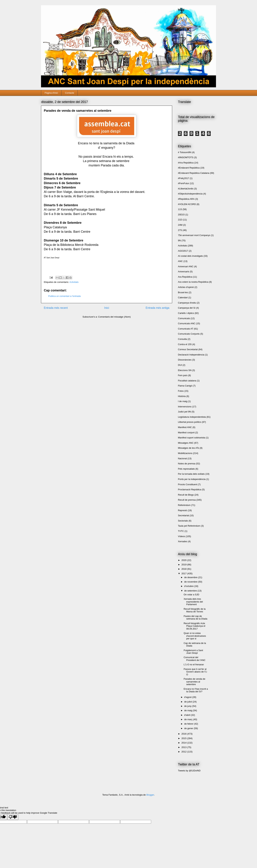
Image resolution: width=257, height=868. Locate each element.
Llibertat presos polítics (190, 422)
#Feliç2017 (184, 178)
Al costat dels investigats (190, 256)
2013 (184, 747)
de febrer (189, 724)
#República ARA (186, 199)
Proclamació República (190, 489)
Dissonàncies (185, 360)
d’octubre (189, 586)
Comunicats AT (186, 329)
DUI (180, 365)
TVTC (181, 531)
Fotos (181, 391)
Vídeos (181, 536)
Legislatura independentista (192, 417)
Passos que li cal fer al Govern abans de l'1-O (195, 672)
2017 (184, 573)
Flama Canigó (185, 386)
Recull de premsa (187, 500)
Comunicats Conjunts (189, 334)
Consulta (182, 339)
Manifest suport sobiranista (192, 438)
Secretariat (183, 515)
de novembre (191, 582)
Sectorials (183, 521)
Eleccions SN (185, 370)
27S (180, 230)
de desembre (191, 577)
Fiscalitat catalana (187, 381)
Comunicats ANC (187, 323)
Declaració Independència (191, 355)
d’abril (188, 715)
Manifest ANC (185, 427)
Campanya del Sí (187, 308)
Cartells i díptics (186, 313)
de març (189, 719)
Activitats (74, 282)
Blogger (150, 795)
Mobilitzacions (185, 453)
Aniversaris (184, 272)
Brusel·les (183, 292)
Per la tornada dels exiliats (191, 474)
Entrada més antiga (158, 308)
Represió (182, 510)
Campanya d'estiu (187, 303)
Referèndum (184, 505)
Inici (107, 308)
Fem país (183, 375)
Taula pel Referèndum (189, 526)
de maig (189, 710)
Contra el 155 (185, 344)
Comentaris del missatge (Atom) (114, 317)
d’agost (188, 697)
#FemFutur (184, 183)
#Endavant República (189, 168)
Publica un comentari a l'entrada (64, 296)
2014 (184, 743)
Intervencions (185, 407)
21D (180, 220)
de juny (188, 706)
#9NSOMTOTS (186, 157)
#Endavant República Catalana (194, 173)
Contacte (70, 93)
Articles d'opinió (186, 287)
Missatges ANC (186, 443)
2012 (184, 752)
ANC (180, 261)
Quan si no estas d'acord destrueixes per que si (195, 636)
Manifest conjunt (186, 433)
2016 (184, 734)
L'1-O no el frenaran (194, 665)
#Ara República (186, 163)
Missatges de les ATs (188, 448)
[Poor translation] (13, 817)
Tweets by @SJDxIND (189, 771)
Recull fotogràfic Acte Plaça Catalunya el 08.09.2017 (194, 626)
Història (182, 396)
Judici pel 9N (184, 412)
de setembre (191, 591)
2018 (184, 569)
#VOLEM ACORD (187, 204)
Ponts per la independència (192, 479)
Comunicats (184, 318)
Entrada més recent (56, 308)
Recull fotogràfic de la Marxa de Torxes (195, 610)
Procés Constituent (188, 484)
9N (179, 240)
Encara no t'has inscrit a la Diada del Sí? (196, 690)
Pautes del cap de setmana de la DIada (195, 618)
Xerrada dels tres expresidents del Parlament (193, 602)
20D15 (181, 215)
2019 (184, 565)
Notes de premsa (187, 464)
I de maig (183, 401)
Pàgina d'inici (51, 93)
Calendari (183, 297)
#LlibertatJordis (186, 189)
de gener (189, 728)
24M (180, 225)
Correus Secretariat (188, 349)
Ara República (185, 277)
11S (180, 209)
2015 (184, 738)
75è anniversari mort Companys (194, 235)
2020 (184, 560)
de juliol (188, 702)
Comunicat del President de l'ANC (194, 659)
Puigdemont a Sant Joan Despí (193, 652)
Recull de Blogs (186, 495)
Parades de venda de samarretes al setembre (194, 682)
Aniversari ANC (186, 266)
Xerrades (183, 541)
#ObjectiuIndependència (190, 194)
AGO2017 (183, 251)
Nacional (182, 458)
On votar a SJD (191, 595)
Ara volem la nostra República (193, 282)
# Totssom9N (185, 152)
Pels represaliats (186, 469)
